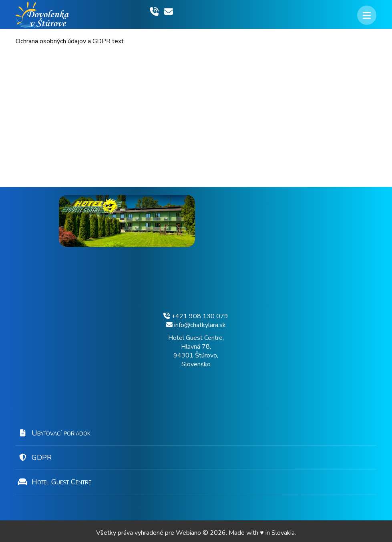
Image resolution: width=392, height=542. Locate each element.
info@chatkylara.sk (196, 325)
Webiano (189, 533)
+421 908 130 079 (196, 316)
